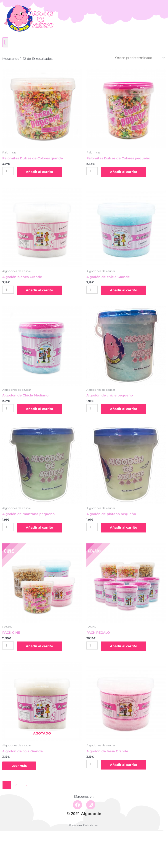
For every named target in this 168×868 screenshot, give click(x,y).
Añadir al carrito (39, 172)
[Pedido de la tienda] (140, 58)
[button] (5, 42)
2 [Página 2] (16, 785)
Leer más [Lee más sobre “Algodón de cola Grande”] (19, 766)
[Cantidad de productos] (8, 171)
